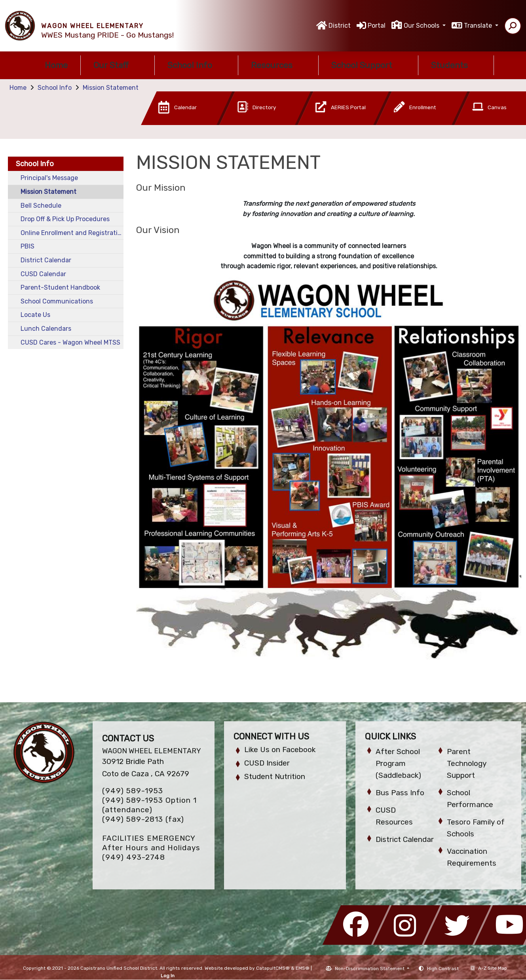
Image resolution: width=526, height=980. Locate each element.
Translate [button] (479, 26)
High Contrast (443, 969)
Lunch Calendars (46, 329)
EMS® (303, 968)
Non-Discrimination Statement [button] (370, 969)
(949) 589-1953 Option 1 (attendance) (149, 805)
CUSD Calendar (43, 274)
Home (56, 65)
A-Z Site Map (489, 968)
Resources (278, 65)
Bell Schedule (41, 206)
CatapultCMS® (273, 968)
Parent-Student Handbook (60, 287)
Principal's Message (49, 178)
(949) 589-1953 (133, 791)
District (340, 26)
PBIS (28, 246)
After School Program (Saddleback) (398, 763)
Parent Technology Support (467, 763)
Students (456, 65)
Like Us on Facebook (280, 750)
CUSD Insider (267, 763)
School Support (368, 65)
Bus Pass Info (400, 793)
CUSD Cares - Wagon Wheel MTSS (70, 342)
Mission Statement (111, 88)
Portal (377, 26)
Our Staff (118, 65)
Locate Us (35, 315)
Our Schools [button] (422, 26)
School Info (196, 65)
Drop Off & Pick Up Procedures (65, 219)
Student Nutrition (275, 776)
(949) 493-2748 (134, 857)
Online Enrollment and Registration (72, 233)
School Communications (57, 301)
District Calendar (46, 260)
